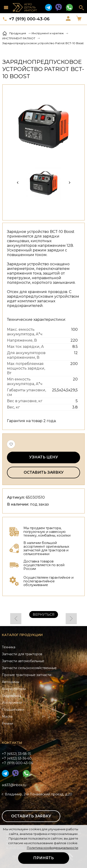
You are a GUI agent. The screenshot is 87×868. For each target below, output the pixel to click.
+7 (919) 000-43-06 (29, 19)
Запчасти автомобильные (23, 661)
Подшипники (13, 710)
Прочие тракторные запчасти (27, 675)
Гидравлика (11, 696)
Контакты (12, 743)
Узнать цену (44, 457)
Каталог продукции (22, 635)
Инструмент (12, 703)
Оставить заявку (44, 472)
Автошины (11, 682)
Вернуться (44, 615)
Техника (9, 647)
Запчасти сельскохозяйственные (29, 668)
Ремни (7, 723)
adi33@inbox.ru (14, 785)
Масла (7, 717)
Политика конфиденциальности (52, 848)
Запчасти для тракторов (22, 654)
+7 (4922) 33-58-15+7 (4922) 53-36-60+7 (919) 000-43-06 (17, 758)
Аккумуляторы (14, 689)
